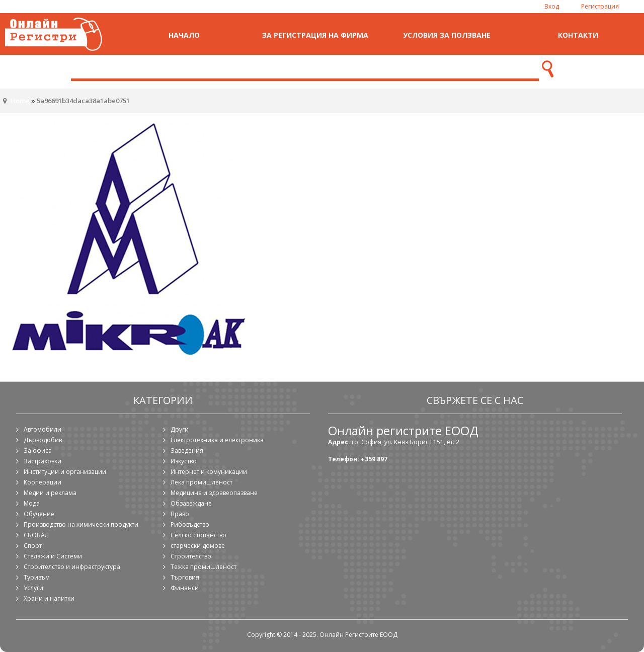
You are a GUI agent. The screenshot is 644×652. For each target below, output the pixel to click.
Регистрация (600, 6)
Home (20, 101)
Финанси (185, 588)
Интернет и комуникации (209, 472)
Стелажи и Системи (53, 556)
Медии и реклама (50, 493)
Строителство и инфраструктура (72, 567)
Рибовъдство (190, 524)
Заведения (187, 451)
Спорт (33, 546)
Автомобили (43, 429)
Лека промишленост (202, 482)
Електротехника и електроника (217, 440)
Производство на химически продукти (81, 524)
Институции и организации (65, 472)
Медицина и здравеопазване (214, 493)
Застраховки (43, 461)
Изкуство (184, 461)
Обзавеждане (191, 503)
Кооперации (43, 482)
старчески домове (198, 546)
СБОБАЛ (36, 535)
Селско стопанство (198, 535)
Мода (32, 503)
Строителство (191, 556)
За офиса (38, 451)
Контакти (578, 35)
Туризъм (37, 577)
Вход (552, 6)
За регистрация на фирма (315, 35)
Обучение (39, 514)
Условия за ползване (447, 35)
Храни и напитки (49, 598)
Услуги (33, 588)
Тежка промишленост (204, 567)
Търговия (185, 577)
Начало (184, 35)
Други (180, 429)
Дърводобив (43, 440)
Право (180, 514)
